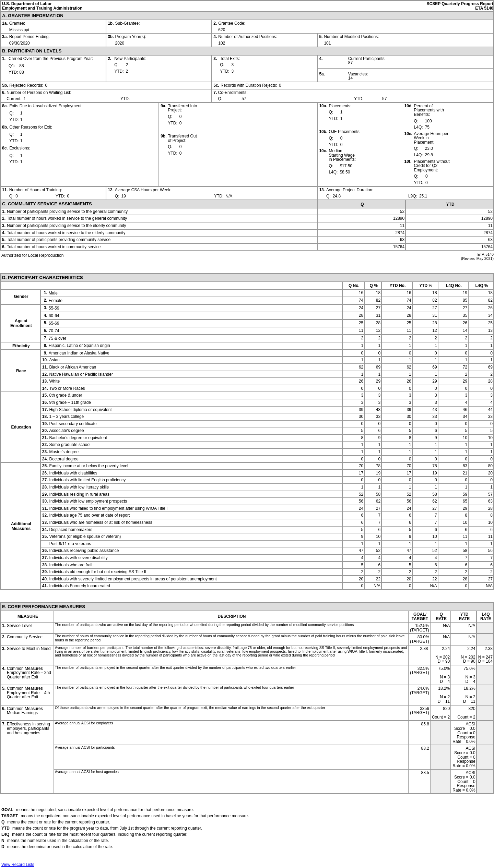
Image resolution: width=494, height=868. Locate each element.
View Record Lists (18, 865)
